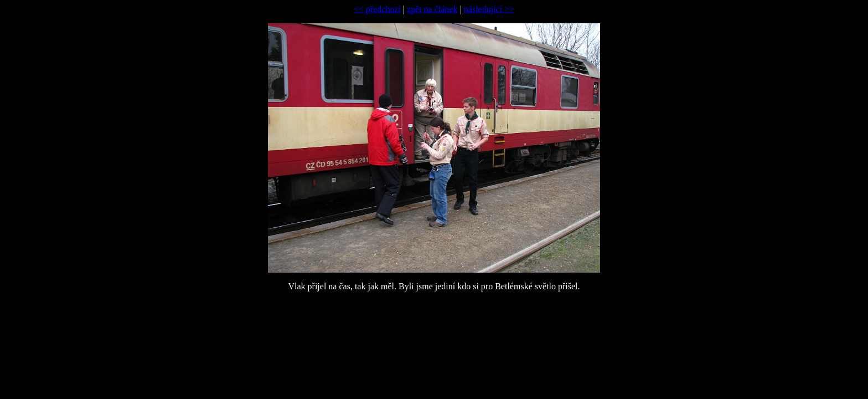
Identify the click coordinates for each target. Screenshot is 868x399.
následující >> (489, 9)
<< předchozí (377, 9)
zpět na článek (432, 9)
